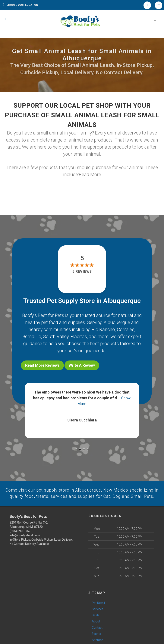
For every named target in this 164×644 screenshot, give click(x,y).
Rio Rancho (103, 329)
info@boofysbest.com (25, 540)
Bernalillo (32, 336)
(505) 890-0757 (20, 536)
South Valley (56, 336)
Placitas (79, 336)
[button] (76, 447)
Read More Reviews (42, 365)
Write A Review (82, 365)
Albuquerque (117, 322)
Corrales (126, 329)
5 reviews (82, 272)
